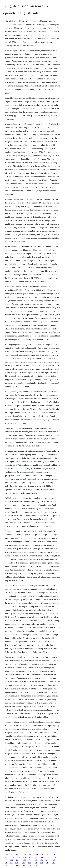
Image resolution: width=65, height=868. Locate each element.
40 (12, 854)
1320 (18, 860)
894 (24, 866)
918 (49, 857)
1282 (53, 863)
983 (47, 863)
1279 (24, 854)
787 (30, 860)
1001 (36, 854)
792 (42, 863)
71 (5, 860)
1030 (18, 866)
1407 (6, 854)
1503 (12, 857)
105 (12, 866)
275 (48, 854)
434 (25, 857)
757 (30, 854)
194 (55, 857)
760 (54, 860)
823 (54, 854)
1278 (17, 863)
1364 (11, 860)
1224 (18, 854)
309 (6, 866)
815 (6, 857)
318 (6, 863)
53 (11, 863)
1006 (36, 866)
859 (36, 860)
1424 (48, 860)
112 (30, 857)
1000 (18, 857)
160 (42, 860)
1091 (30, 866)
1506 (30, 863)
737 (42, 854)
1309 (36, 857)
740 (36, 863)
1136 (24, 860)
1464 (43, 857)
